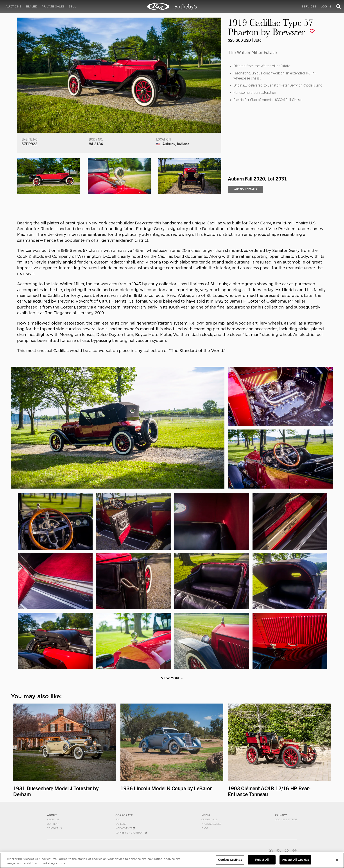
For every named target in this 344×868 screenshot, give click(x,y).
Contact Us (54, 828)
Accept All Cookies (295, 860)
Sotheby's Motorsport (131, 833)
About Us (53, 819)
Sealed (31, 6)
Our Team (53, 824)
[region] (172, 860)
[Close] (337, 860)
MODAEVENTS (125, 828)
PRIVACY (281, 815)
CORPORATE (124, 815)
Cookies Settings (286, 819)
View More (172, 678)
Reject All (262, 860)
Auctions (13, 6)
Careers (121, 824)
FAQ (118, 819)
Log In (326, 6)
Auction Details (245, 189)
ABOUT (52, 815)
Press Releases (211, 824)
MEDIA (206, 815)
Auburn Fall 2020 (246, 178)
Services (309, 6)
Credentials (209, 819)
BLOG (205, 828)
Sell (73, 6)
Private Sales (53, 6)
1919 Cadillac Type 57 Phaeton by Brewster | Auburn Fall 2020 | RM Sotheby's (172, 7)
